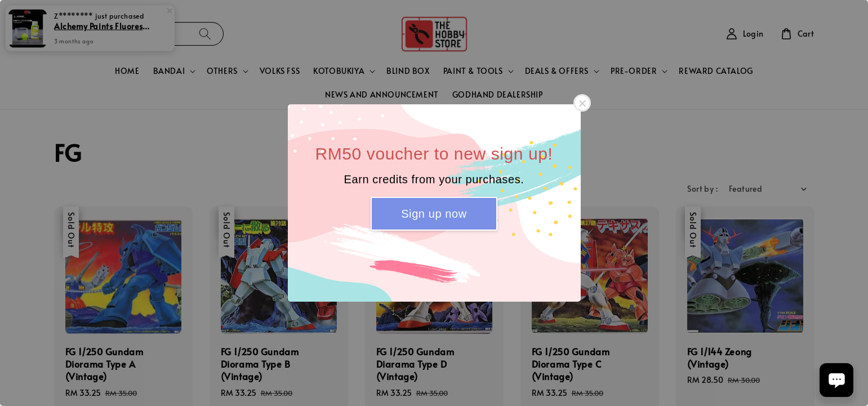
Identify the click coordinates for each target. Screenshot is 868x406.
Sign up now (434, 214)
